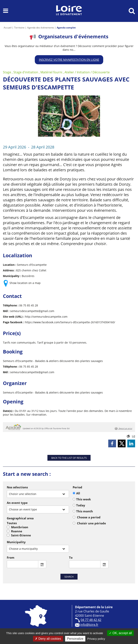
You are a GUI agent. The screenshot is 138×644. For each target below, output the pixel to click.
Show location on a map (25, 283)
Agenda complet (66, 28)
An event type (17, 503)
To (71, 557)
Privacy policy (96, 639)
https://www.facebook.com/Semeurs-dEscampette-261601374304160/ (70, 322)
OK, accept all (120, 633)
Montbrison (20, 527)
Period (77, 487)
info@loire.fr (89, 625)
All (78, 493)
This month (85, 511)
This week (83, 499)
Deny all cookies (48, 639)
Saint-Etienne (21, 535)
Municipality (16, 542)
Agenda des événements (41, 28)
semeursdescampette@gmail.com (32, 311)
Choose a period (89, 517)
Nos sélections (17, 487)
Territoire (19, 28)
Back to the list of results (69, 458)
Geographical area (20, 518)
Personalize (75, 639)
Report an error (123, 429)
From (11, 557)
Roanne (17, 531)
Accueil (8, 28)
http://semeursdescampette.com (46, 317)
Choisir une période (91, 523)
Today (81, 505)
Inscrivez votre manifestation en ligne (69, 60)
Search (69, 577)
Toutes (12, 523)
